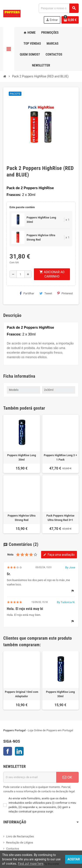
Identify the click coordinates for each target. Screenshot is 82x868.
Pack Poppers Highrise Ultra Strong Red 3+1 (60, 518)
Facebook (8, 751)
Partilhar (27, 293)
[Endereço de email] (30, 777)
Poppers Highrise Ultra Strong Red (22, 518)
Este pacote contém (22, 207)
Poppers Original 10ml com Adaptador (22, 694)
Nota (10, 555)
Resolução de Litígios (20, 843)
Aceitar (74, 859)
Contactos (13, 849)
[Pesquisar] (59, 8)
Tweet (46, 293)
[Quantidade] (21, 274)
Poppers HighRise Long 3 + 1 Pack (60, 458)
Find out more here (31, 864)
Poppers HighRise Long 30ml (22, 458)
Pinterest (65, 293)
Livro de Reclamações (20, 836)
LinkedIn (19, 751)
